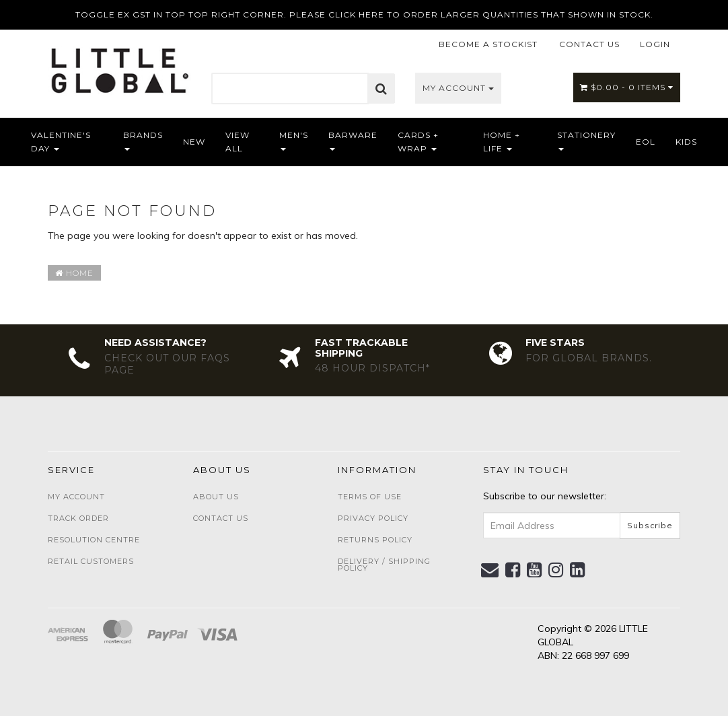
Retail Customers (91, 561)
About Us (216, 497)
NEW (194, 142)
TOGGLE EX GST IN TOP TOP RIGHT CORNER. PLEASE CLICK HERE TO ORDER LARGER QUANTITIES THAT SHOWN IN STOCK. (364, 14)
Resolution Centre (94, 540)
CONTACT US (589, 44)
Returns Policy (375, 540)
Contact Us (221, 518)
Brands (143, 140)
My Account (458, 88)
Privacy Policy (373, 518)
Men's (294, 140)
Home (74, 273)
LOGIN (655, 44)
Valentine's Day (61, 142)
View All (238, 142)
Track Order (78, 518)
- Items (627, 87)
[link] (513, 570)
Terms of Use (370, 497)
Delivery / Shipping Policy (384, 565)
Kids (686, 142)
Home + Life (502, 142)
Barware (353, 140)
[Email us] (490, 570)
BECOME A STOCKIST (488, 44)
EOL (646, 142)
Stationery (586, 140)
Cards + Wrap (418, 142)
